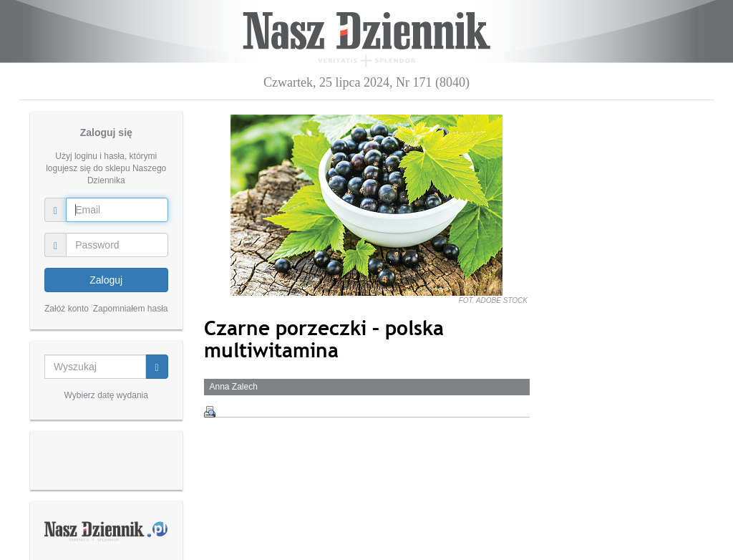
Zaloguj (106, 280)
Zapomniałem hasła (131, 309)
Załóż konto (67, 309)
